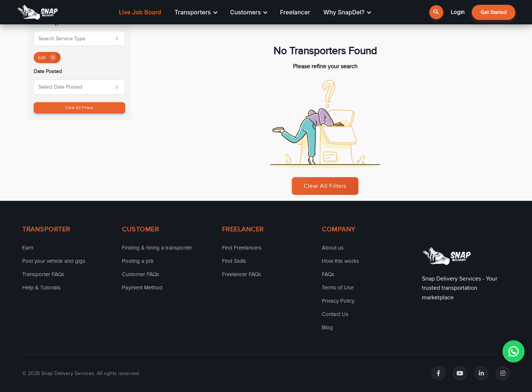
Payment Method (142, 288)
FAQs (328, 274)
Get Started (494, 12)
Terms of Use (338, 288)
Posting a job (138, 261)
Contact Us (335, 314)
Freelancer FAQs (242, 274)
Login (458, 12)
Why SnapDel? (347, 12)
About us (333, 248)
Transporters (196, 12)
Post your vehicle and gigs (54, 261)
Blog (327, 327)
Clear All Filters (79, 107)
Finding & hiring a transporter (157, 248)
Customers (249, 12)
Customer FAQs (141, 274)
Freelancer (295, 12)
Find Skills (234, 261)
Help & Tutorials (41, 288)
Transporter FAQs (43, 274)
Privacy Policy (338, 301)
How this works (340, 261)
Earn (28, 248)
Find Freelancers (242, 248)
